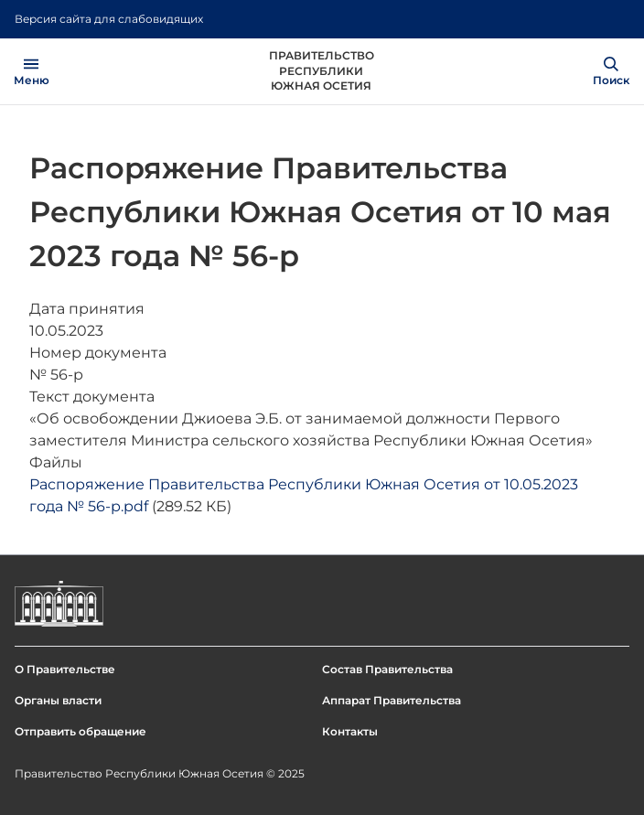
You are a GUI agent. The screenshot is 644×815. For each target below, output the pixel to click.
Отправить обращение (80, 731)
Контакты (350, 731)
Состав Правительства (387, 669)
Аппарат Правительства (392, 700)
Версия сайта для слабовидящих (109, 19)
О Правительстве (65, 669)
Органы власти (58, 700)
